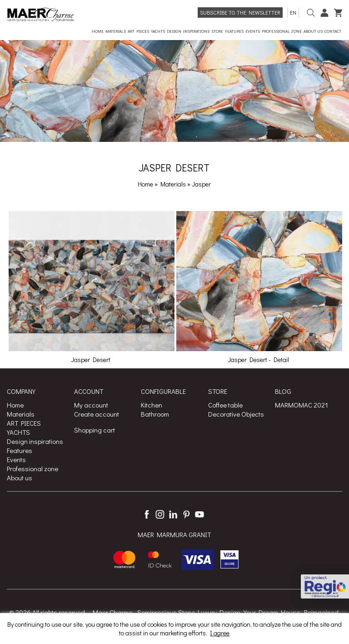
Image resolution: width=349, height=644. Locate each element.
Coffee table (225, 405)
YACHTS (18, 432)
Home (145, 184)
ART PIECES (24, 423)
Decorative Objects (236, 414)
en (293, 12)
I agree (220, 633)
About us (20, 478)
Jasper (201, 184)
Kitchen (152, 405)
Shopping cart (95, 430)
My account (91, 405)
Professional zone (32, 468)
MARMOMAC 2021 (302, 405)
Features (20, 450)
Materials (174, 184)
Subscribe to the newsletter (240, 12)
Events (16, 459)
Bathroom (155, 414)
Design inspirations (35, 441)
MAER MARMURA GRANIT (174, 534)
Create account (97, 414)
